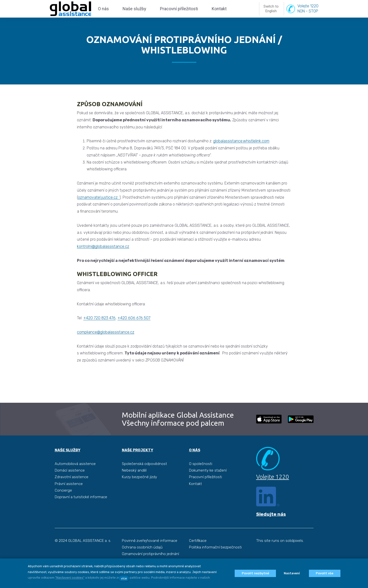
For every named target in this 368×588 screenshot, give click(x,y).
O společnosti (201, 475)
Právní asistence (69, 495)
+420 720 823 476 (99, 330)
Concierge (63, 502)
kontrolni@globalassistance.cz (103, 258)
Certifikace (198, 552)
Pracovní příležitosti (205, 489)
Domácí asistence (70, 482)
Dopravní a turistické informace (81, 509)
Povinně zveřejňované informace (150, 552)
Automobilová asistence (75, 475)
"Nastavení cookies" (70, 578)
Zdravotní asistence (72, 489)
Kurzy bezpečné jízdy (139, 489)
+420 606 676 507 (134, 330)
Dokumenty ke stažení (208, 482)
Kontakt (195, 495)
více (124, 578)
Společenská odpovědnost (144, 475)
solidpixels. (295, 552)
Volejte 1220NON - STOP (308, 14)
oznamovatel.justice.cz (98, 209)
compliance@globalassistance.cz (106, 344)
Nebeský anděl (134, 482)
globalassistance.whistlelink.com (241, 153)
